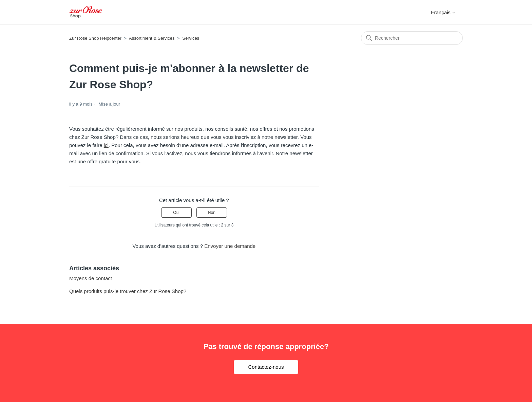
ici (106, 145)
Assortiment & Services (152, 38)
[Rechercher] (412, 38)
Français (443, 12)
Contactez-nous (266, 367)
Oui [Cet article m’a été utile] (176, 213)
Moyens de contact (91, 278)
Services (191, 38)
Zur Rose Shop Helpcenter (95, 38)
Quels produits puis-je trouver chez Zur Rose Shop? (128, 291)
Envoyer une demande (230, 246)
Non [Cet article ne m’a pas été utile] (212, 213)
